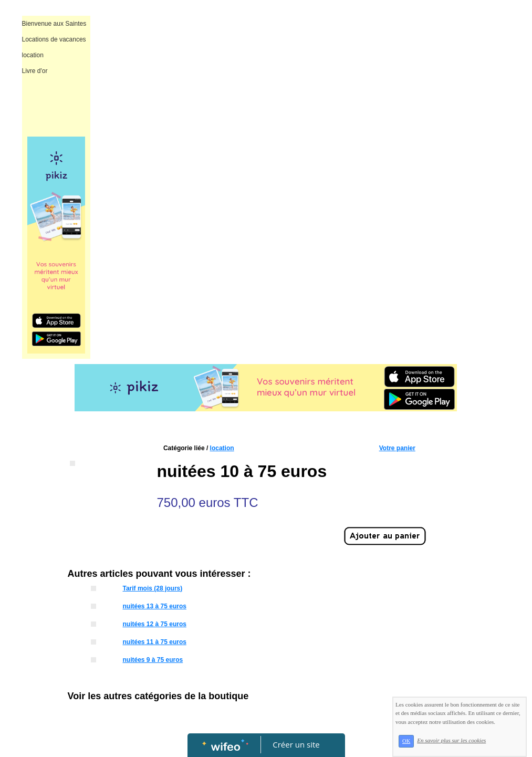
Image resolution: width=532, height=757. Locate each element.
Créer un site (296, 744)
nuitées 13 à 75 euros (154, 606)
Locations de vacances (54, 39)
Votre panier (397, 448)
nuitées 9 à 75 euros (153, 660)
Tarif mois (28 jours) (152, 588)
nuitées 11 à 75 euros (154, 642)
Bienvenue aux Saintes (54, 24)
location (33, 55)
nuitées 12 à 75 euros (154, 624)
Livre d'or (35, 71)
